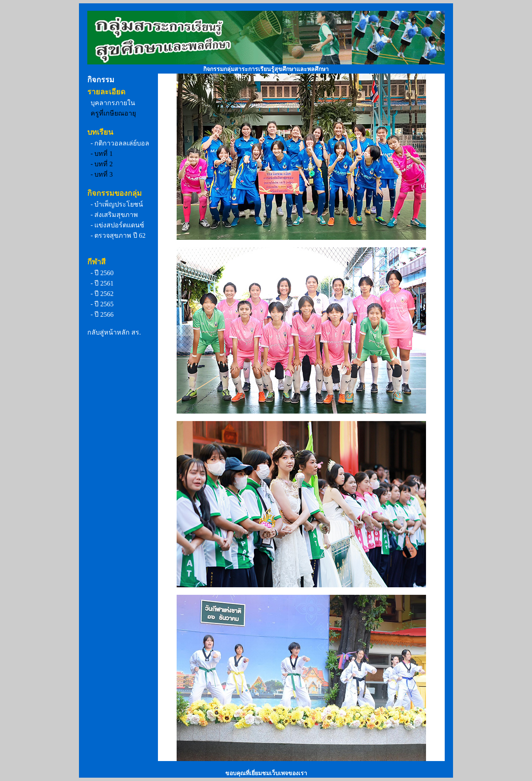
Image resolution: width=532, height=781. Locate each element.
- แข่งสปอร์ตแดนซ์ (117, 225)
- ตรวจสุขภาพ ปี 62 (118, 235)
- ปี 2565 (102, 304)
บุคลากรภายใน (113, 103)
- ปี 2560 (102, 273)
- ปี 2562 (102, 294)
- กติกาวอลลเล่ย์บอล (120, 143)
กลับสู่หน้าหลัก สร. (114, 332)
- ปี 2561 (102, 283)
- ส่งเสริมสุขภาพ (114, 215)
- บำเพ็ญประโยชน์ (117, 204)
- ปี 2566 (102, 314)
